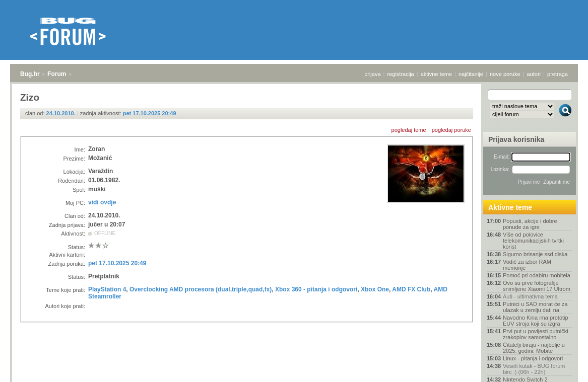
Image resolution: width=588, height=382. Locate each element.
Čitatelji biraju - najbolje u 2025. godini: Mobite (534, 348)
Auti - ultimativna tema (530, 296)
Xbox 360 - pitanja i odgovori (316, 289)
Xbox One (375, 289)
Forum (57, 74)
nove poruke (505, 74)
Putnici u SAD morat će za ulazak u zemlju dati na (535, 307)
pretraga (558, 74)
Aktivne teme (510, 207)
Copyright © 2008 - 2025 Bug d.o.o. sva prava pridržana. (294, 379)
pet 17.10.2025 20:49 (150, 113)
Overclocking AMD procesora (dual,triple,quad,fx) (201, 289)
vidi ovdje (102, 202)
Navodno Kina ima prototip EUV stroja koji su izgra (536, 321)
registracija (401, 74)
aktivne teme (436, 74)
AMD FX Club (411, 289)
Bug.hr (30, 74)
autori (534, 74)
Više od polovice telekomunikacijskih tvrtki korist (533, 241)
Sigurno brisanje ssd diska (535, 254)
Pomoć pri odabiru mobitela (537, 275)
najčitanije (471, 74)
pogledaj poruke (451, 130)
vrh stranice (561, 367)
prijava (372, 74)
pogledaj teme (409, 130)
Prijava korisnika (516, 139)
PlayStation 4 (107, 289)
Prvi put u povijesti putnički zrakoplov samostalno (536, 334)
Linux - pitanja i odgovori (533, 358)
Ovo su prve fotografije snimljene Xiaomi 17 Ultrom (537, 286)
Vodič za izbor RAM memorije (527, 265)
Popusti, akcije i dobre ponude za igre (530, 224)
